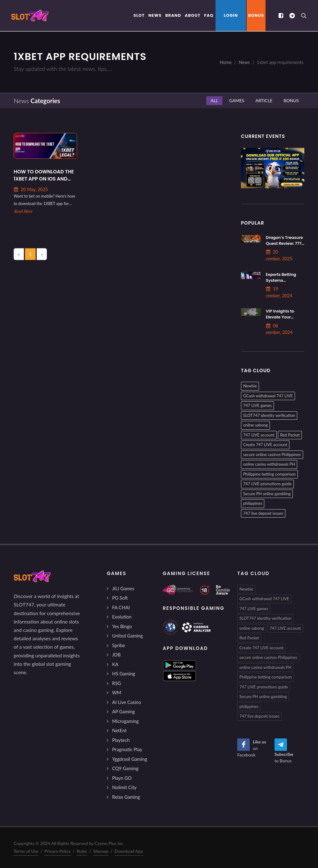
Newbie (250, 386)
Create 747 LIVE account (265, 445)
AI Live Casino (127, 702)
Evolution (122, 617)
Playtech (121, 740)
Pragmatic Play (127, 749)
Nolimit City (124, 787)
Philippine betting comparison (269, 474)
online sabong (255, 425)
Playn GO (122, 778)
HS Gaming (124, 674)
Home (226, 62)
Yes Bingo (122, 626)
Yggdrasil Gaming (129, 759)
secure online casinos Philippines (272, 455)
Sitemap (101, 851)
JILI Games (123, 588)
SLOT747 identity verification (269, 415)
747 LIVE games (257, 405)
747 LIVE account (259, 435)
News (244, 62)
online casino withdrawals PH (269, 464)
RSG (117, 683)
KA (115, 664)
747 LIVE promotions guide (267, 484)
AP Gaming (123, 711)
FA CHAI (121, 607)
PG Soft (120, 598)
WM (117, 692)
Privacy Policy (57, 851)
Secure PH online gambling (267, 494)
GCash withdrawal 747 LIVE (268, 396)
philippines (253, 503)
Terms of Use (26, 851)
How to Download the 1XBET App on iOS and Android (44, 176)
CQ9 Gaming (125, 768)
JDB (116, 655)
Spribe (119, 645)
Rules (82, 851)
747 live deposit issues (263, 513)
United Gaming (127, 636)
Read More (23, 211)
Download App (129, 851)
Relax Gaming (126, 797)
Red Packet (290, 435)
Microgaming (125, 721)
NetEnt (119, 730)
